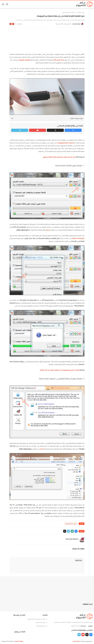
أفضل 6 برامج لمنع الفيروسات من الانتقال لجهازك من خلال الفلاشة (59, 370)
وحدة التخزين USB (59, 60)
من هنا (48, 230)
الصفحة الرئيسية (81, 12)
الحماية (50, 4)
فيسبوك (55, 4)
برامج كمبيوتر (70, 4)
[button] (76, 531)
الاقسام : (90, 626)
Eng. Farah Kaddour (77, 24)
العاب (42, 4)
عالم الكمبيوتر (76, 641)
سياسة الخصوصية (42, 626)
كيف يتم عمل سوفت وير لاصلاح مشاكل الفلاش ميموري (59, 157)
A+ (13, 24)
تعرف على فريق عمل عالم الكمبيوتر (38, 619)
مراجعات (29, 4)
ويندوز (65, 4)
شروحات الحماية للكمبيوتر (68, 12)
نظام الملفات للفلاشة (78, 238)
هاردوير (25, 4)
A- (11, 24)
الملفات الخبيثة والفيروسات (65, 143)
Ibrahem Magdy (19, 641)
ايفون (34, 4)
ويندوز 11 (60, 4)
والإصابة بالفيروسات (24, 60)
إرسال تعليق (79, 560)
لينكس (46, 4)
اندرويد (38, 4)
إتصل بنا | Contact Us (41, 622)
